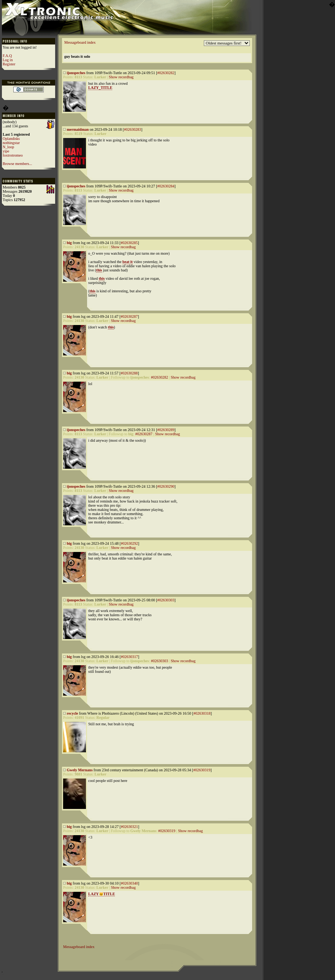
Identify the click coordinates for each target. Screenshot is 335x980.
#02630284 (166, 186)
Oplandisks (11, 139)
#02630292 (129, 543)
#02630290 (166, 486)
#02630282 (166, 73)
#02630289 (166, 430)
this (99, 270)
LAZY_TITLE (100, 88)
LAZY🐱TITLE (102, 894)
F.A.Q (7, 56)
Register (9, 64)
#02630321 (129, 827)
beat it (128, 262)
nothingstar (11, 143)
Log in (8, 60)
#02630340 (129, 883)
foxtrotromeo (13, 155)
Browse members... (17, 164)
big (69, 243)
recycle (73, 713)
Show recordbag (121, 77)
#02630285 (129, 243)
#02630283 (133, 129)
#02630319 (202, 770)
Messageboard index (80, 42)
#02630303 (166, 600)
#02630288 (129, 373)
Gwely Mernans (80, 770)
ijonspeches (76, 73)
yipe (6, 151)
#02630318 (202, 713)
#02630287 (129, 316)
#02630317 (129, 657)
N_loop (8, 147)
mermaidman (78, 129)
